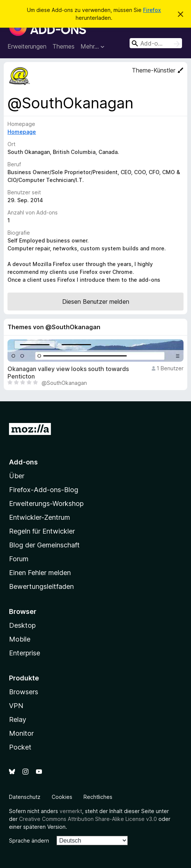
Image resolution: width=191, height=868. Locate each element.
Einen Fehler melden (40, 573)
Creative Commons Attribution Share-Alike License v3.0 (88, 819)
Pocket (20, 747)
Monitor (21, 733)
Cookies (62, 797)
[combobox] (156, 43)
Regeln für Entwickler (42, 531)
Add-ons (23, 462)
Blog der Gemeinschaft (44, 545)
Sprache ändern (29, 841)
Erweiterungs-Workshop (46, 503)
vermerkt (71, 811)
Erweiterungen (27, 46)
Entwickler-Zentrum (40, 517)
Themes (63, 46)
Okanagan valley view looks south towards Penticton (68, 373)
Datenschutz (25, 797)
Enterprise (25, 653)
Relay (18, 719)
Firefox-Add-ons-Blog (44, 490)
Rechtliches (98, 797)
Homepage (22, 132)
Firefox (152, 10)
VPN (16, 706)
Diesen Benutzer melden (96, 302)
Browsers (24, 692)
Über (17, 476)
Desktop (22, 625)
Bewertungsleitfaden (41, 586)
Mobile (20, 639)
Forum (19, 559)
